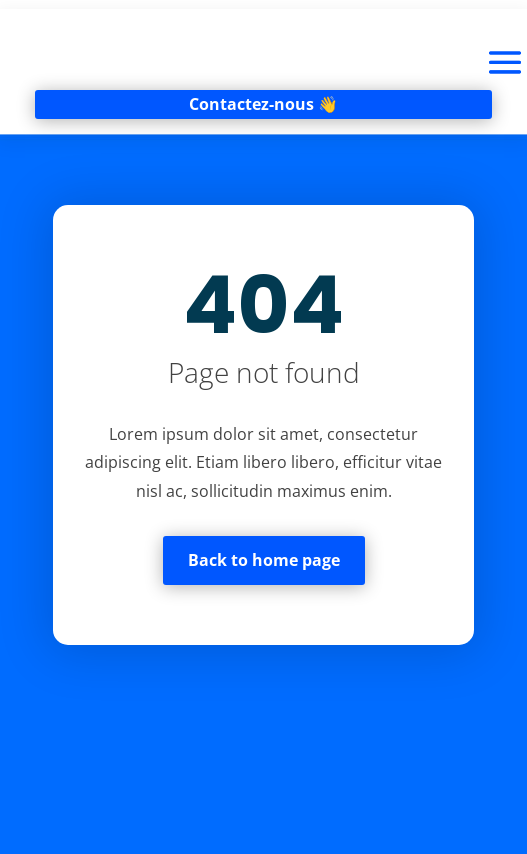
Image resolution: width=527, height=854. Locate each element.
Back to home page (264, 560)
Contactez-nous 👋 (263, 104)
